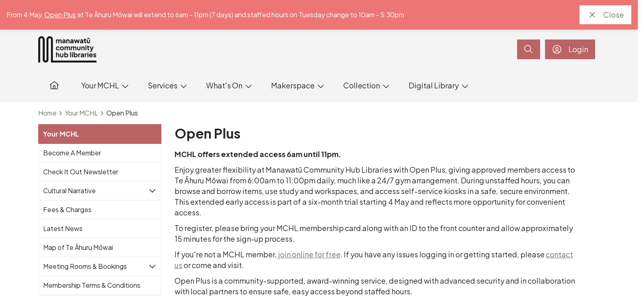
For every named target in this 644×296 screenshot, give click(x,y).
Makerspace (293, 85)
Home (47, 113)
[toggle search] (529, 49)
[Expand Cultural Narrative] (152, 191)
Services (163, 85)
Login (570, 49)
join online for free (309, 254)
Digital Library (434, 85)
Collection (362, 85)
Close (605, 15)
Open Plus (60, 15)
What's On (224, 85)
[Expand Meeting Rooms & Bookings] (152, 266)
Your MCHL (100, 85)
